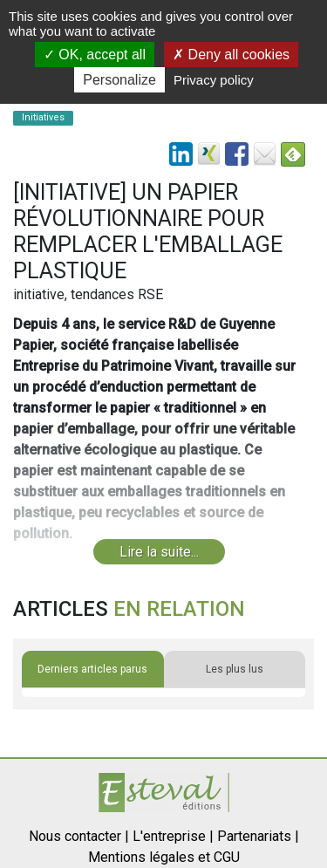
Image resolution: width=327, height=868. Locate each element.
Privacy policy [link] (214, 80)
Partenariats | (258, 836)
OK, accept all (95, 55)
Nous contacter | (79, 836)
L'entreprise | (173, 836)
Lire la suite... (159, 552)
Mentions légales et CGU (164, 857)
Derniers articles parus (92, 669)
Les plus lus (235, 669)
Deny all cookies (231, 55)
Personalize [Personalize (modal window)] (119, 80)
